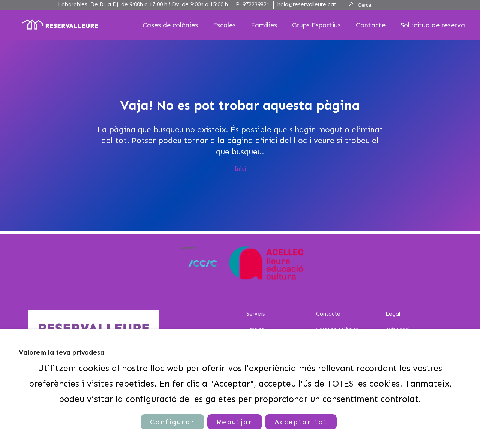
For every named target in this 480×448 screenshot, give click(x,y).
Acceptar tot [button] (301, 422)
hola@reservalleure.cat (307, 4)
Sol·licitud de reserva (433, 25)
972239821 (256, 4)
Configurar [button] (172, 422)
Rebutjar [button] (235, 422)
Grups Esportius (316, 25)
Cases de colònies (170, 25)
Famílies (264, 25)
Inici (240, 169)
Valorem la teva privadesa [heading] (61, 352)
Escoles (224, 25)
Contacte (371, 25)
